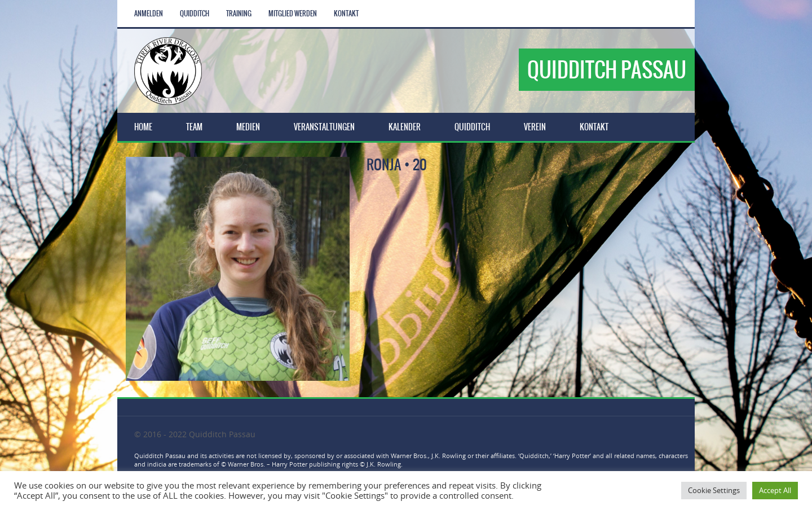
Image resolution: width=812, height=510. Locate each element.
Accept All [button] (775, 490)
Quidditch (195, 14)
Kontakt (346, 14)
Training (239, 14)
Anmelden (149, 14)
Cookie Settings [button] (714, 490)
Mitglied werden (293, 14)
